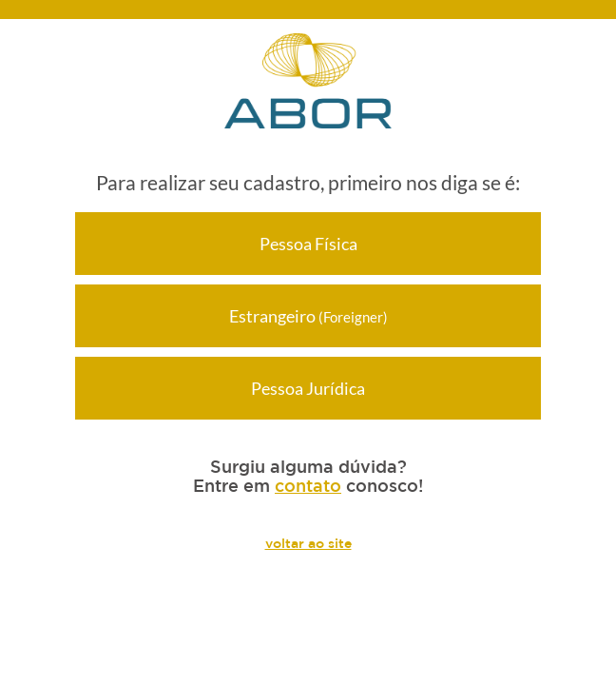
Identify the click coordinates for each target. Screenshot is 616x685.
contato (308, 485)
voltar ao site (308, 543)
